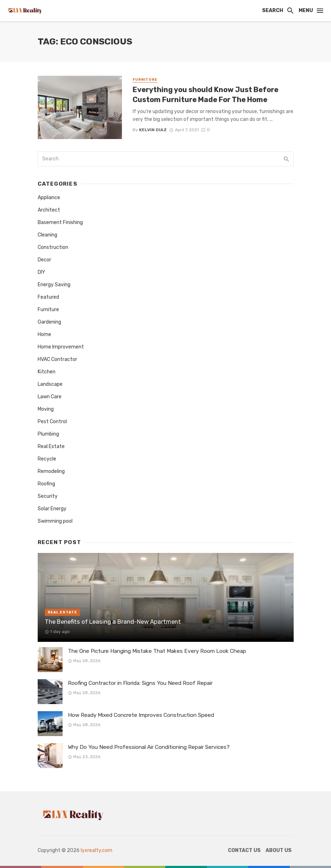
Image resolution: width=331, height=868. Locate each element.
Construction (53, 247)
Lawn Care (50, 397)
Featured (48, 297)
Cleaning (47, 235)
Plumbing (48, 434)
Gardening (49, 322)
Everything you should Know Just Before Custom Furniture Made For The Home (205, 95)
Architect (49, 210)
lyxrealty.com (97, 850)
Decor (44, 260)
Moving (46, 409)
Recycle (47, 459)
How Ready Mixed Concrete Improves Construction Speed (141, 715)
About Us (279, 850)
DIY (41, 272)
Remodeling (51, 471)
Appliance (49, 198)
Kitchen (47, 372)
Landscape (50, 384)
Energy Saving (54, 285)
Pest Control (52, 422)
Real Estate (51, 446)
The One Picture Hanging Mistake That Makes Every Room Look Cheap (157, 651)
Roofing (46, 484)
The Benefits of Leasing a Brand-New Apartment (113, 622)
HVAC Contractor (57, 359)
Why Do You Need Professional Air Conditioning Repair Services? (149, 747)
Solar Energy (52, 509)
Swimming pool (55, 521)
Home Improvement (61, 347)
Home (44, 334)
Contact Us (244, 850)
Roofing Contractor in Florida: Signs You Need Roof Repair (140, 683)
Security (48, 496)
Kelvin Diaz (153, 130)
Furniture (145, 80)
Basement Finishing (60, 222)
